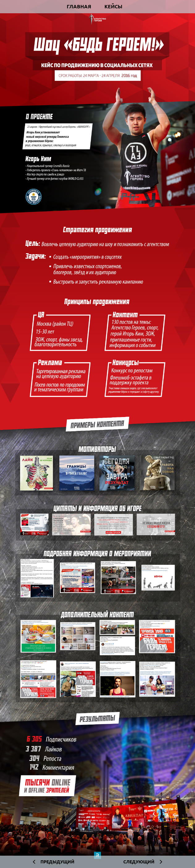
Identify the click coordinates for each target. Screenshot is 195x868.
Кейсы (113, 6)
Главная (79, 6)
